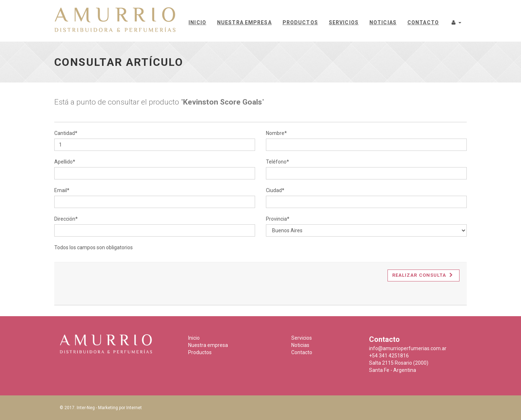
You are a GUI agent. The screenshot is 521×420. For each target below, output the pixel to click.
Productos (300, 22)
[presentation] (117, 284)
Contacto (423, 22)
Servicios (344, 22)
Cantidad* (66, 133)
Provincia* (278, 219)
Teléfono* (278, 162)
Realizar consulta (423, 275)
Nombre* (276, 133)
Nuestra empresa (244, 22)
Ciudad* (275, 190)
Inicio (197, 22)
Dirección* (66, 219)
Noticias (383, 22)
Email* (62, 190)
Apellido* (65, 162)
